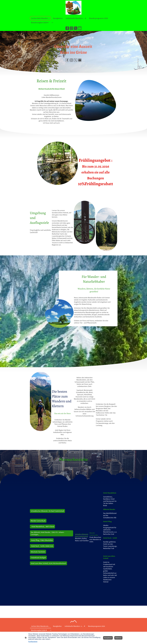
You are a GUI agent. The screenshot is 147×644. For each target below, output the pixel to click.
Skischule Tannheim (38, 552)
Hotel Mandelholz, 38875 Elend (42, 526)
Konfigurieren (33, 642)
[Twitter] (76, 28)
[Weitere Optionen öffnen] (52, 22)
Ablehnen (118, 638)
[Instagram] (71, 28)
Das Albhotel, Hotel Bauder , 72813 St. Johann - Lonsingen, (48, 533)
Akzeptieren (108, 638)
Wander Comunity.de (38, 521)
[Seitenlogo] (73, 8)
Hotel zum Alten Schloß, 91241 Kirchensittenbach (48, 563)
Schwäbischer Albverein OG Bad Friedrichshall (47, 511)
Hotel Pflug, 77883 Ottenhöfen (42, 540)
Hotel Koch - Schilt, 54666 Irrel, (42, 546)
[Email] (80, 28)
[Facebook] (67, 28)
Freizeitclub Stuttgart (38, 558)
